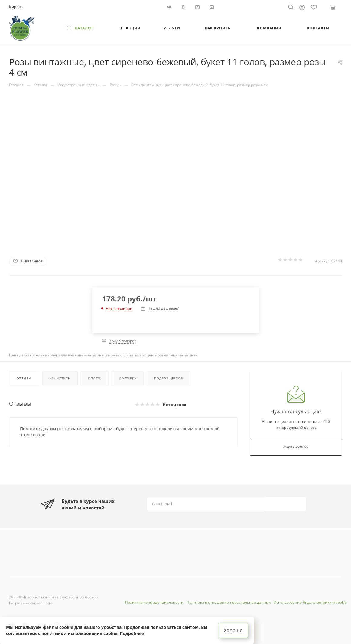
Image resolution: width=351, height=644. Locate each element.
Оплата (94, 378)
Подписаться (286, 504)
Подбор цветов (168, 378)
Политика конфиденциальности (154, 602)
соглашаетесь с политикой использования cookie (62, 633)
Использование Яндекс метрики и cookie (310, 602)
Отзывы (24, 378)
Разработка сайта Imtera (31, 603)
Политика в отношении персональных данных (229, 602)
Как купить (60, 378)
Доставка (128, 378)
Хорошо (233, 630)
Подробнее (132, 633)
